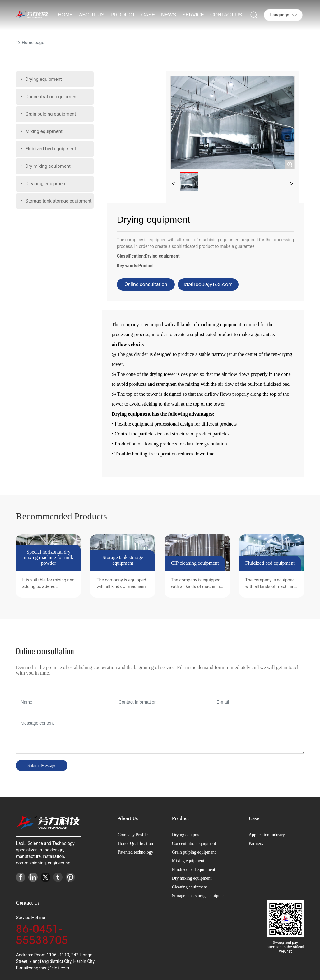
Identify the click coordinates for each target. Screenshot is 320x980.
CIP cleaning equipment (195, 563)
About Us (128, 818)
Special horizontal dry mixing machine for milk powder (49, 557)
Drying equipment (162, 256)
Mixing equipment (188, 861)
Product (146, 266)
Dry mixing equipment (192, 878)
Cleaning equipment (190, 887)
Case (254, 818)
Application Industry (267, 835)
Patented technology (136, 852)
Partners (256, 843)
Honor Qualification (135, 843)
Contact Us (28, 903)
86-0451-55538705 (42, 934)
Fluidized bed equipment (270, 563)
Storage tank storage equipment (123, 560)
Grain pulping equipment (194, 852)
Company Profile (133, 835)
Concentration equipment (194, 843)
